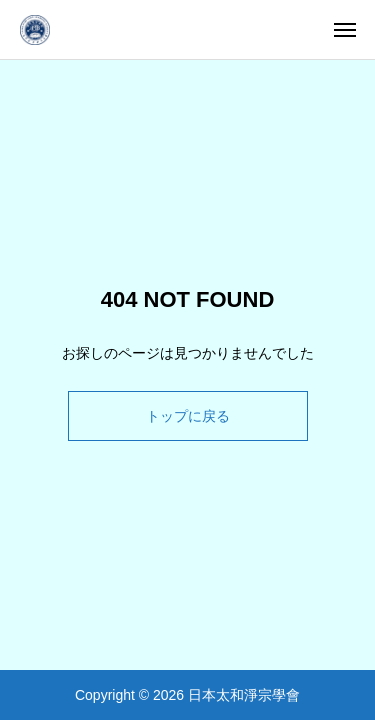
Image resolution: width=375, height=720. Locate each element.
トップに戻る (188, 416)
